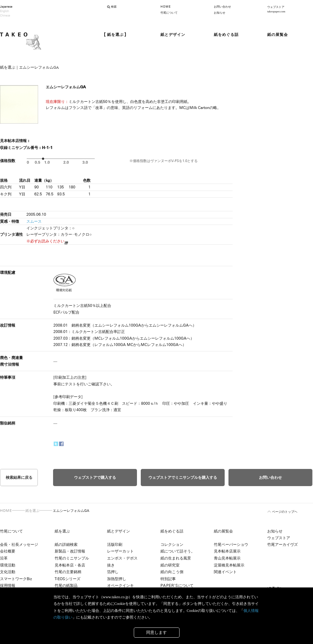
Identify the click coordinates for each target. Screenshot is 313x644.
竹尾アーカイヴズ (282, 545)
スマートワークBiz (16, 579)
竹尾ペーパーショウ (231, 545)
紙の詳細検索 (66, 545)
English (4, 11)
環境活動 (8, 565)
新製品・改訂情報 (70, 551)
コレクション (172, 545)
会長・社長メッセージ (19, 545)
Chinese (5, 16)
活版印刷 (115, 545)
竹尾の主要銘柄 (68, 572)
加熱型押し (117, 579)
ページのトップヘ (285, 512)
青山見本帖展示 (227, 558)
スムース (34, 221)
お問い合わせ (222, 7)
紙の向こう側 (172, 572)
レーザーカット (120, 551)
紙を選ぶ (32, 511)
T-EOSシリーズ (68, 579)
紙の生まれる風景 (176, 558)
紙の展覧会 (223, 531)
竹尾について (169, 13)
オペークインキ (120, 586)
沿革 (4, 558)
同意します (156, 632)
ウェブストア (279, 538)
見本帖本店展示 (227, 551)
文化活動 (8, 572)
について (177, 586)
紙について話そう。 (178, 551)
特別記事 (168, 579)
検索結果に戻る (19, 478)
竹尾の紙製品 (66, 586)
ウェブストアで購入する (95, 478)
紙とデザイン (119, 531)
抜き (111, 565)
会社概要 (8, 551)
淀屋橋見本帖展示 (229, 565)
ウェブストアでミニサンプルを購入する (183, 478)
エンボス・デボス (122, 558)
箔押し (113, 572)
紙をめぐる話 (172, 531)
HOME (166, 7)
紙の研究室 (170, 565)
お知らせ (220, 13)
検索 (114, 7)
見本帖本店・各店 (70, 565)
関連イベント (225, 572)
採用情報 (8, 586)
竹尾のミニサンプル (72, 558)
